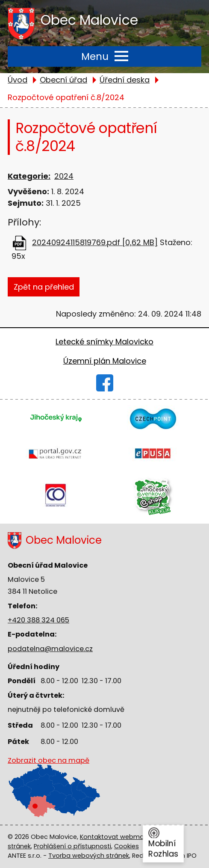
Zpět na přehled (44, 287)
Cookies (127, 846)
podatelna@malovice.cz (50, 649)
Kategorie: (29, 176)
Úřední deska (125, 80)
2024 (64, 176)
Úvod (18, 80)
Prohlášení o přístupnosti (72, 846)
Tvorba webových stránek (89, 856)
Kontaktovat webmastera (120, 837)
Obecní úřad (63, 80)
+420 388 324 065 (38, 620)
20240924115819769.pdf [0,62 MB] (95, 242)
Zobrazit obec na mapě (49, 782)
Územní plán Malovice (105, 361)
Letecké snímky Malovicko (104, 342)
